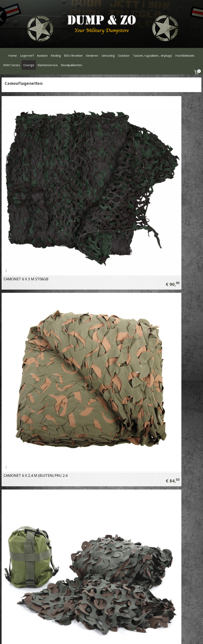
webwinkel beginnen (122, 637)
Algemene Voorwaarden (85, 549)
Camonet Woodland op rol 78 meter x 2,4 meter (146, 313)
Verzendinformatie (81, 545)
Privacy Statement (81, 554)
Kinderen (92, 55)
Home (13, 55)
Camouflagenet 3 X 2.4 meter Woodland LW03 (42, 313)
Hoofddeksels (185, 55)
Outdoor (124, 55)
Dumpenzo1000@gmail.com (21, 536)
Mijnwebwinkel (157, 637)
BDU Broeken (73, 55)
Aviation (42, 55)
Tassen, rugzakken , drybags (152, 55)
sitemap (98, 637)
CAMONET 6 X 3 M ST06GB (26, 197)
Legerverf (27, 55)
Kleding (56, 55)
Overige (29, 65)
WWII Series (12, 65)
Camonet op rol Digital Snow (28, 428)
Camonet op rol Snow (124, 428)
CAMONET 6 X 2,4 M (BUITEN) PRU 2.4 (137, 197)
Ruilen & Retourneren (83, 536)
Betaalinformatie (80, 540)
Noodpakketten (71, 65)
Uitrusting (108, 55)
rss (107, 637)
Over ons (75, 532)
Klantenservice (48, 65)
